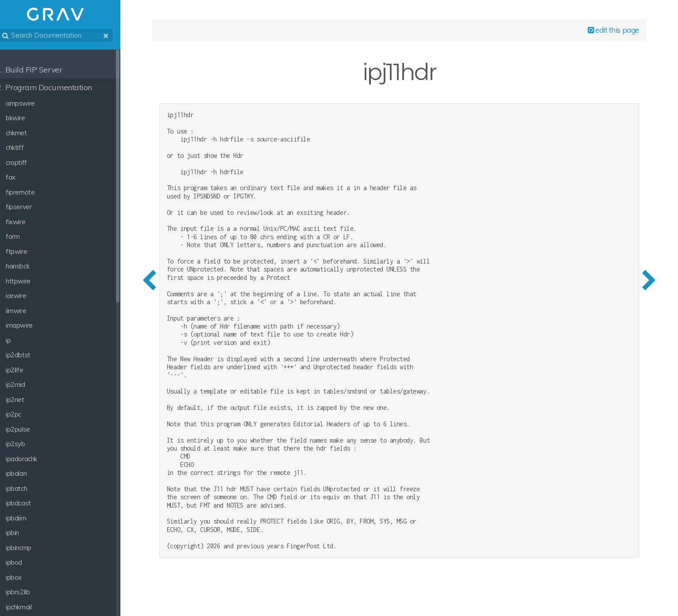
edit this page (610, 32)
